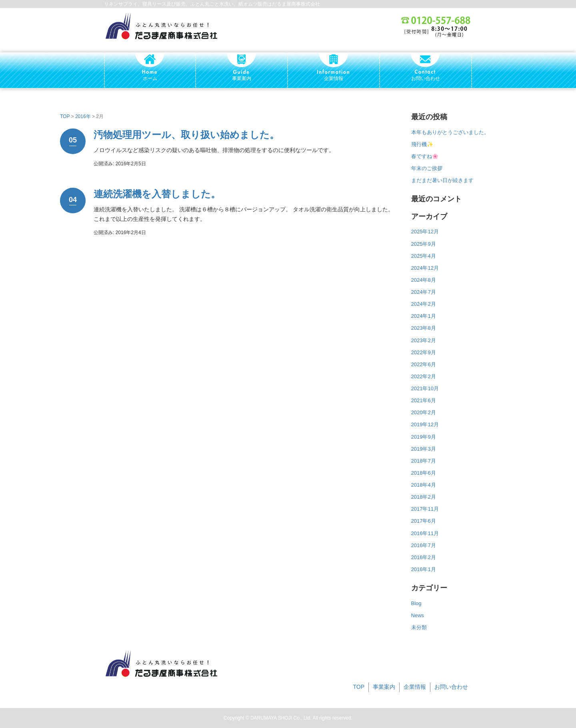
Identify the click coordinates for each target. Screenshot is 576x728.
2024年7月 (424, 292)
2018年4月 (424, 485)
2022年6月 (424, 364)
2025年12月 (425, 232)
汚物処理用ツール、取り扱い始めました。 (186, 135)
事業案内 (384, 687)
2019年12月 (425, 424)
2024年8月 (424, 280)
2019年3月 (424, 449)
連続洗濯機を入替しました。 (157, 194)
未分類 (419, 627)
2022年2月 (424, 376)
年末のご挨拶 (427, 168)
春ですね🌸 (425, 156)
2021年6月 (424, 400)
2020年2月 (424, 412)
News (418, 615)
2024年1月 (424, 316)
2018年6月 (424, 473)
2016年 (83, 116)
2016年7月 (424, 545)
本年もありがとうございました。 (450, 132)
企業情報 (415, 687)
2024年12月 (425, 268)
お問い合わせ (451, 687)
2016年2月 (424, 557)
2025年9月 (424, 244)
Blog (416, 603)
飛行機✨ (422, 144)
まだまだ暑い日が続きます (442, 180)
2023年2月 (424, 340)
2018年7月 (424, 461)
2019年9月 (424, 437)
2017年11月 (425, 509)
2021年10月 (425, 388)
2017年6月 (424, 521)
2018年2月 (424, 497)
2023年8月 (424, 328)
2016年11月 (425, 533)
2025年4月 (424, 256)
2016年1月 (424, 569)
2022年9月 (424, 352)
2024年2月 (424, 304)
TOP (65, 116)
